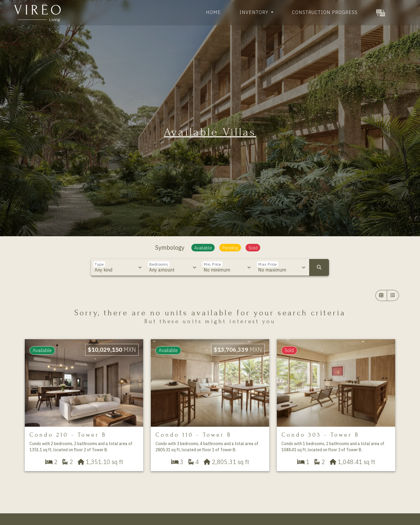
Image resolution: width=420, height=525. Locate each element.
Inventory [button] (255, 12)
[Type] (118, 267)
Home (213, 12)
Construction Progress (325, 12)
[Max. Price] (282, 267)
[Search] (319, 267)
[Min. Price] (228, 267)
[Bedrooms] (173, 267)
